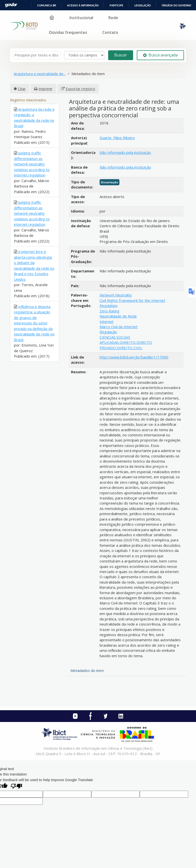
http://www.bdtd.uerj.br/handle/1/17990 (134, 357)
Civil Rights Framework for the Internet (132, 300)
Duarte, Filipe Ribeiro (117, 138)
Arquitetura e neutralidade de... (40, 74)
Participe (116, 5)
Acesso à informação (83, 5)
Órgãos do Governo (176, 5)
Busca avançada (160, 55)
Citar (22, 89)
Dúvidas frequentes (68, 32)
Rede (113, 18)
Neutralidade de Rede (118, 316)
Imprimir (46, 89)
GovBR (11, 5)
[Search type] (84, 55)
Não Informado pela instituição (125, 152)
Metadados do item (87, 670)
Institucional (81, 18)
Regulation (109, 306)
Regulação (108, 332)
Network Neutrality (116, 295)
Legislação (143, 5)
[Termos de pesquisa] (36, 55)
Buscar (121, 55)
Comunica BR (47, 5)
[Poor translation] (16, 787)
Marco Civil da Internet (119, 327)
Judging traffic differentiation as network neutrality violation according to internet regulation (32, 164)
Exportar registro (80, 89)
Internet (107, 321)
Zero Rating (110, 311)
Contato (110, 32)
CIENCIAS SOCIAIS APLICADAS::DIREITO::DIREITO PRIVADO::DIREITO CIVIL (126, 342)
